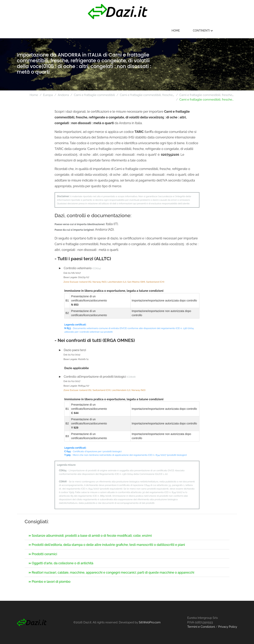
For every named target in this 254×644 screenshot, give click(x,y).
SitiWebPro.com (150, 622)
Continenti (221, 31)
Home (194, 31)
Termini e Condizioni (201, 627)
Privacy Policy (228, 627)
